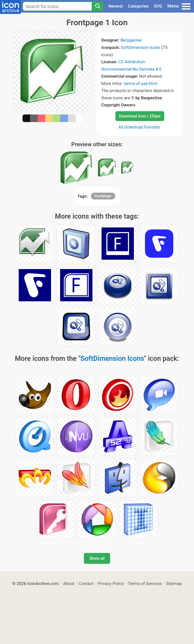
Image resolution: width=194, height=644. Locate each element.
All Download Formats (139, 127)
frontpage (103, 196)
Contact (86, 583)
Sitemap (174, 583)
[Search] (98, 6)
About (69, 583)
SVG (158, 6)
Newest (116, 6)
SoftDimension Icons (141, 47)
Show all (97, 558)
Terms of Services (145, 583)
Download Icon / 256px (140, 116)
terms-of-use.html (141, 83)
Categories (138, 6)
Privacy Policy (111, 583)
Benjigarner (131, 40)
